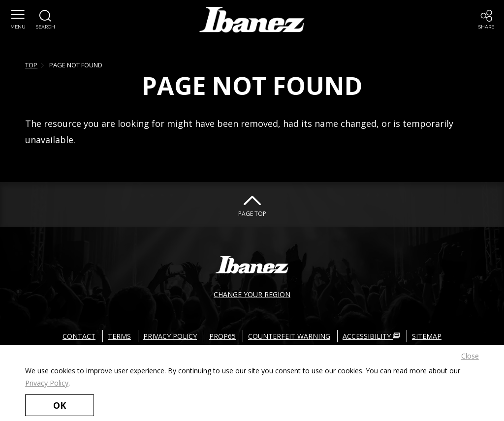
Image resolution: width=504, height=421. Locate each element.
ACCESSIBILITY (371, 336)
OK (60, 405)
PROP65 (222, 336)
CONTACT (79, 336)
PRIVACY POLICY (170, 336)
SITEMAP (427, 336)
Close (470, 356)
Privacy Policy (47, 383)
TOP (31, 65)
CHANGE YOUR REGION (252, 294)
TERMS (119, 336)
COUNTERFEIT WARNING (289, 336)
